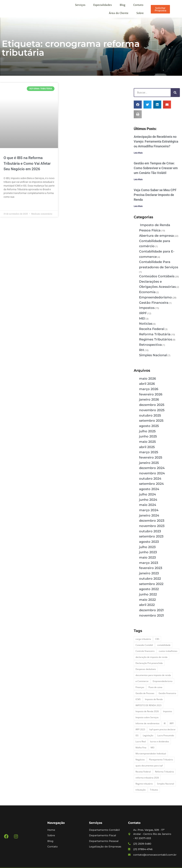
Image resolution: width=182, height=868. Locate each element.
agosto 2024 (149, 489)
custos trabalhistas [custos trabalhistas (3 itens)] (168, 651)
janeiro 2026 (149, 400)
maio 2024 (148, 505)
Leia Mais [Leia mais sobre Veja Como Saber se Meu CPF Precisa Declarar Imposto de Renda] (138, 206)
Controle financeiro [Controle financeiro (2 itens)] (145, 651)
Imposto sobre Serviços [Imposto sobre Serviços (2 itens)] (147, 717)
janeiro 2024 (149, 515)
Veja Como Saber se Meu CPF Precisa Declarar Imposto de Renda (155, 195)
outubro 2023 (150, 531)
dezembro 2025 (152, 405)
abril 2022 (147, 605)
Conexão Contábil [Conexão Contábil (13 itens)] (144, 645)
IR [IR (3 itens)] (165, 723)
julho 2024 (147, 494)
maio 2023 (147, 558)
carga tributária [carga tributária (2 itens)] (143, 639)
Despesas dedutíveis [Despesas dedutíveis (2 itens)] (146, 669)
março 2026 (149, 389)
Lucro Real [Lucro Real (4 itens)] (141, 741)
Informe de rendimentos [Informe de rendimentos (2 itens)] (147, 723)
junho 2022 (148, 594)
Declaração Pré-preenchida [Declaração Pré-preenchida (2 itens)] (149, 663)
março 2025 (149, 452)
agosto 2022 (149, 589)
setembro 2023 (151, 536)
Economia (147, 292)
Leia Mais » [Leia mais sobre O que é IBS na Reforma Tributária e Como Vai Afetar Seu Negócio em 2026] (10, 205)
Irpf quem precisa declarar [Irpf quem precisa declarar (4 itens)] (162, 729)
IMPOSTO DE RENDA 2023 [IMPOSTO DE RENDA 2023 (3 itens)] (148, 705)
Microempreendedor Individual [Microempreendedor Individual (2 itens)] (151, 754)
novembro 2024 (152, 473)
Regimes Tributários (156, 339)
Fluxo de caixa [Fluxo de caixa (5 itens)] (155, 687)
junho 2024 (148, 500)
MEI (142, 318)
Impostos (147, 308)
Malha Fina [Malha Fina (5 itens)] (141, 748)
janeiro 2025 (149, 463)
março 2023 (149, 563)
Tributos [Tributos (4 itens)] (154, 790)
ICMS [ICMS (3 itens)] (138, 699)
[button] (138, 105)
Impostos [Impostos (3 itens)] (168, 711)
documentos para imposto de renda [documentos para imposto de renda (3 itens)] (153, 675)
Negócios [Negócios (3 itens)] (140, 760)
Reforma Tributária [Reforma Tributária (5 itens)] (164, 772)
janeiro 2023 (149, 573)
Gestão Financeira (154, 303)
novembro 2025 (152, 410)
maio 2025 (147, 442)
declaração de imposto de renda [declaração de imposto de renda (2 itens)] (151, 657)
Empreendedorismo (155, 297)
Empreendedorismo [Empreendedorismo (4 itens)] (163, 681)
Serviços (80, 5)
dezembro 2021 (151, 610)
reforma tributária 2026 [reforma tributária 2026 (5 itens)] (147, 778)
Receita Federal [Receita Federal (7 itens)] (143, 772)
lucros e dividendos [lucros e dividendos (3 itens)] (160, 741)
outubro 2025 (150, 415)
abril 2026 (147, 384)
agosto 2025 (149, 426)
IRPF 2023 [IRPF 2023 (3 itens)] (140, 729)
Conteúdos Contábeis (157, 276)
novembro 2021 (151, 615)
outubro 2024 (150, 479)
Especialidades (103, 5)
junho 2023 (148, 552)
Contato (138, 5)
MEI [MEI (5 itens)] (152, 748)
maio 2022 (147, 600)
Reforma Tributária (155, 334)
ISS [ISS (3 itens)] (137, 735)
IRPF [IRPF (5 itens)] (172, 723)
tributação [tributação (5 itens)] (141, 790)
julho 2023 (147, 547)
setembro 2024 (151, 484)
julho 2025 (147, 431)
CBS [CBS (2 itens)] (157, 639)
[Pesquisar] (175, 93)
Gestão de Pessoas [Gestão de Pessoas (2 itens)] (145, 693)
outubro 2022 (150, 579)
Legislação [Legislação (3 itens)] (148, 735)
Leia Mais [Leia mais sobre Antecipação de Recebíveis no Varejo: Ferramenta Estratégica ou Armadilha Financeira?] (138, 153)
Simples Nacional (153, 355)
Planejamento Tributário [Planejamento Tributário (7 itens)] (161, 760)
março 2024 (149, 510)
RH (142, 350)
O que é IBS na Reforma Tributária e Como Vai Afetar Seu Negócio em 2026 (27, 163)
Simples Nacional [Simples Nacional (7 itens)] (166, 784)
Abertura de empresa (156, 236)
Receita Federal (152, 329)
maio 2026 (147, 379)
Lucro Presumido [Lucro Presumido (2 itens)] (166, 735)
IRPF (143, 313)
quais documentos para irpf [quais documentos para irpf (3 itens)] (149, 766)
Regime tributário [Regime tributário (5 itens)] (144, 784)
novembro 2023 (152, 526)
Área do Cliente (119, 13)
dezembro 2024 (152, 468)
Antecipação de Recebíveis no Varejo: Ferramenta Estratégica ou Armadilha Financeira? (156, 141)
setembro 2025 (151, 421)
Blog (122, 5)
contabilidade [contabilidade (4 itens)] (164, 645)
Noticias (146, 324)
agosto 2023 (149, 542)
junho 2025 (148, 436)
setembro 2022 (151, 584)
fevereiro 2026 (151, 394)
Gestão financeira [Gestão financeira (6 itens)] (167, 693)
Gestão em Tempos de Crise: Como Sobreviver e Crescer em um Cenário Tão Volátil (156, 168)
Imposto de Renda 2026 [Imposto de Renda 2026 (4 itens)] (147, 711)
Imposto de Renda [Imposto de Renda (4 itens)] (154, 699)
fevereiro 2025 (151, 457)
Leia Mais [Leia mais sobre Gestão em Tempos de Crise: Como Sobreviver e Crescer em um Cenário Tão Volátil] (138, 179)
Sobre (140, 13)
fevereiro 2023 (151, 568)
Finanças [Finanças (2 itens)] (140, 687)
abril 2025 (147, 447)
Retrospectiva (150, 345)
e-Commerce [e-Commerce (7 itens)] (142, 681)
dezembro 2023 (152, 521)
